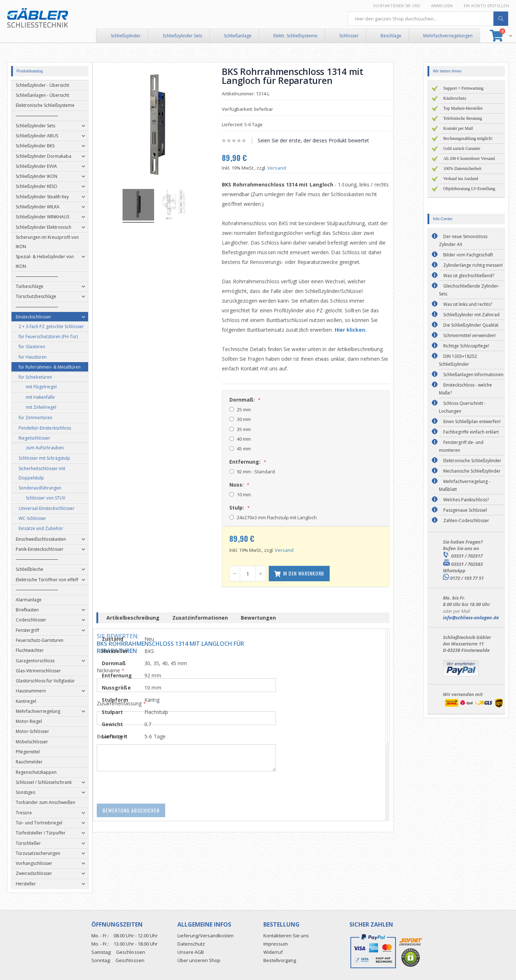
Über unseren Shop (199, 960)
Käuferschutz (455, 98)
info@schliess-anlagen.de (471, 617)
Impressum (276, 944)
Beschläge (391, 36)
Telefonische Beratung (463, 118)
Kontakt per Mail (458, 128)
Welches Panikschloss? (466, 500)
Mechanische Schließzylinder (472, 471)
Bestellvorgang (280, 960)
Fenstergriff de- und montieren (461, 446)
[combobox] (428, 19)
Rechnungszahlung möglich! (468, 138)
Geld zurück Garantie (462, 148)
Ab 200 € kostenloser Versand (469, 158)
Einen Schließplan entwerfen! (472, 422)
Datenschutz (191, 944)
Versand (292, 168)
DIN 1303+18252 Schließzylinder (458, 360)
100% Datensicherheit (462, 169)
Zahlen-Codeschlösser (466, 520)
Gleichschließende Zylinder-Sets (469, 290)
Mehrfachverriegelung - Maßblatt (465, 485)
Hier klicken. (366, 330)
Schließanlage (238, 36)
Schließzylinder (126, 36)
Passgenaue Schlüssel (465, 510)
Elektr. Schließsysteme (295, 36)
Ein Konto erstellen (486, 6)
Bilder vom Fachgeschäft (468, 255)
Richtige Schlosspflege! (466, 346)
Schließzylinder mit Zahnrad (471, 315)
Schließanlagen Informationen (473, 375)
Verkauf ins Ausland (461, 179)
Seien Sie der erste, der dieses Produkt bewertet (328, 140)
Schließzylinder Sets (182, 36)
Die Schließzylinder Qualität (471, 325)
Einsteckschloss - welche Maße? (465, 389)
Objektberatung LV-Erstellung (469, 189)
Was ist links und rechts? (468, 304)
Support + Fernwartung (463, 88)
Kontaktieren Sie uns (397, 6)
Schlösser (349, 36)
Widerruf (273, 952)
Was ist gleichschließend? (469, 276)
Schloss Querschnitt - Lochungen (462, 407)
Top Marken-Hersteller (463, 108)
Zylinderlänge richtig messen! (473, 265)
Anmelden (442, 6)
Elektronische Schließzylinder (472, 461)
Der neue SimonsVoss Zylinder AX (463, 240)
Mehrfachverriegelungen (448, 36)
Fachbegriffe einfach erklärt (471, 432)
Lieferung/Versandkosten (206, 936)
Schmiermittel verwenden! (469, 335)
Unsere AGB (191, 952)
